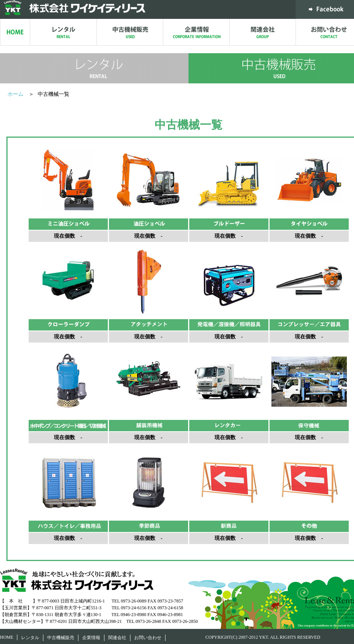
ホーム (16, 94)
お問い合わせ (148, 638)
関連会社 (117, 638)
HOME (7, 637)
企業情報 (91, 638)
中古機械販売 (61, 638)
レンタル (30, 638)
